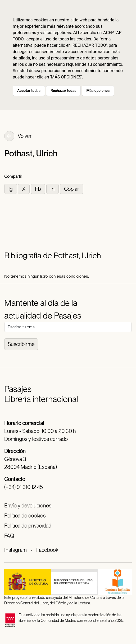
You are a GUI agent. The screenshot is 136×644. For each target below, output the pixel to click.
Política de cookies (25, 516)
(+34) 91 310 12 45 (24, 487)
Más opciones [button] (98, 91)
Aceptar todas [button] (29, 91)
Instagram (15, 550)
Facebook (47, 550)
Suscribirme (21, 344)
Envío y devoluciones (28, 506)
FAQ (9, 536)
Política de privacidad (28, 526)
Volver (18, 137)
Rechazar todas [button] (63, 91)
